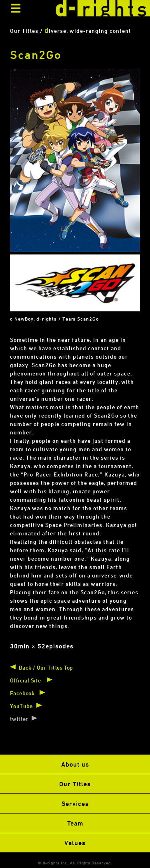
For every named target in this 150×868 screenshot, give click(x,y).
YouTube (21, 706)
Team (75, 823)
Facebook (22, 693)
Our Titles (75, 784)
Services (75, 803)
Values (75, 843)
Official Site (25, 680)
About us (75, 764)
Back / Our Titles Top (46, 667)
